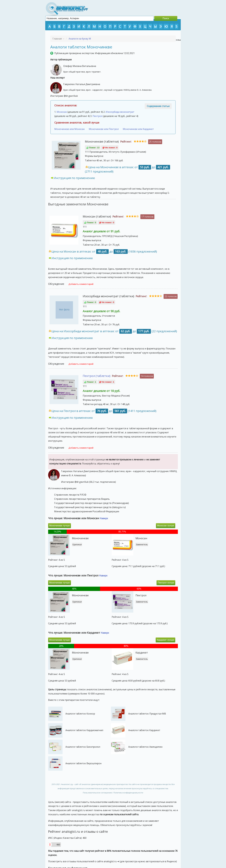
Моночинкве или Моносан (69, 129)
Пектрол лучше (166, 583)
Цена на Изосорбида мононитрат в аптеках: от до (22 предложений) (114, 331)
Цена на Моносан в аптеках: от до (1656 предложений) (104, 251)
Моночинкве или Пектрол (104, 129)
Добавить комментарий (81, 284)
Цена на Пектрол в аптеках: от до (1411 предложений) (104, 411)
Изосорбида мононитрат (120, 112)
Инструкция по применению (74, 178)
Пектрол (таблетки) (97, 376)
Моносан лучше (166, 526)
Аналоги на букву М (80, 39)
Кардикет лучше (165, 640)
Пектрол (97, 116)
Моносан (62, 112)
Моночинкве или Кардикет (138, 129)
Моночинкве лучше (60, 526)
